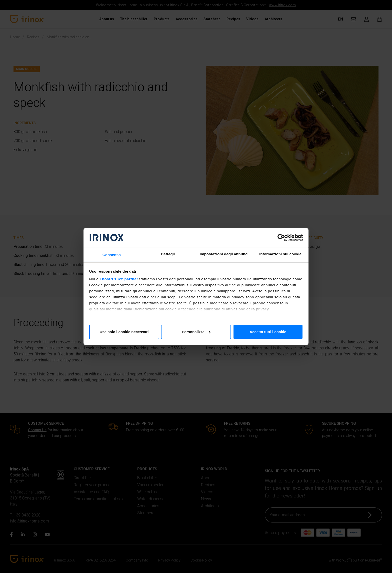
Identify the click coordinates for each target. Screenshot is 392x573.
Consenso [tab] (112, 255)
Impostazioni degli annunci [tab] (224, 254)
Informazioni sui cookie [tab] (280, 254)
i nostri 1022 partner (119, 279)
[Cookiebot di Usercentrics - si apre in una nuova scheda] (281, 238)
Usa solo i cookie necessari (124, 332)
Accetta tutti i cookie (268, 332)
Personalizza (196, 332)
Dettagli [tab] (168, 254)
